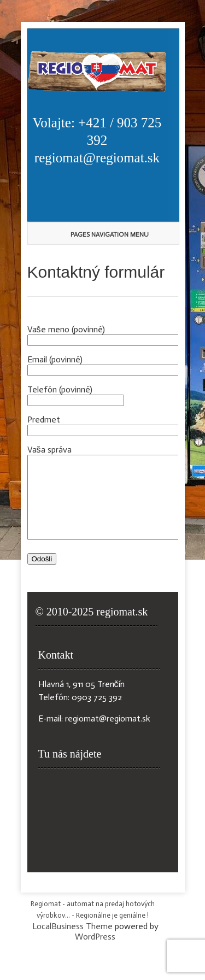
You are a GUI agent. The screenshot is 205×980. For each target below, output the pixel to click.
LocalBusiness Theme (72, 943)
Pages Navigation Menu (99, 234)
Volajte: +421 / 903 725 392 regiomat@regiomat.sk (97, 140)
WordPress (95, 953)
